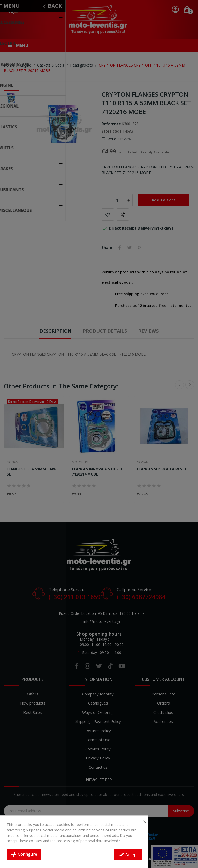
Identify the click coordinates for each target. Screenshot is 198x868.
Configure (24, 854)
